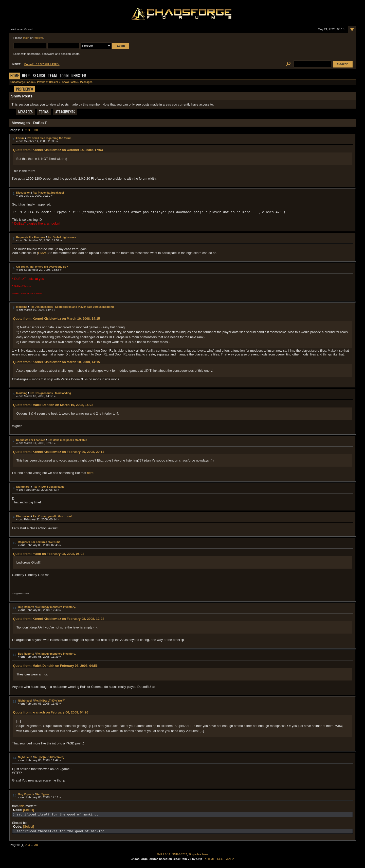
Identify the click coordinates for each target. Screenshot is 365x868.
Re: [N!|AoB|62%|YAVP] (49, 757)
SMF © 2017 (180, 854)
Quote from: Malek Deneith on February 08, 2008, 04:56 (55, 666)
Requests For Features (31, 237)
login (26, 38)
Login (64, 76)
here (90, 473)
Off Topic (22, 267)
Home (15, 76)
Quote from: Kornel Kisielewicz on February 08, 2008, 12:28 (59, 619)
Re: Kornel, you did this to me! (52, 516)
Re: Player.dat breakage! (48, 193)
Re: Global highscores (62, 237)
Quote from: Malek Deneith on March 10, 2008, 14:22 (53, 405)
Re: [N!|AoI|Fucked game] (49, 487)
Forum (20, 138)
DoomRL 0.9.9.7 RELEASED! (42, 64)
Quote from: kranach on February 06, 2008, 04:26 (51, 712)
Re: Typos (43, 794)
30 (36, 130)
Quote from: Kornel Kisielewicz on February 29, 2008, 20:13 (59, 452)
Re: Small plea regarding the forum (49, 138)
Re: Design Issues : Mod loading (50, 393)
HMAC (43, 253)
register (38, 38)
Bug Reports (26, 607)
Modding (22, 307)
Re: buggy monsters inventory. (56, 607)
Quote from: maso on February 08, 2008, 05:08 (49, 554)
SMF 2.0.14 (163, 854)
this (22, 806)
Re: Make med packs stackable (67, 440)
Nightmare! (23, 487)
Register (79, 76)
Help (26, 76)
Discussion (23, 193)
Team (52, 76)
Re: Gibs (55, 542)
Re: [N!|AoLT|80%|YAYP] (50, 701)
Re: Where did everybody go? (49, 267)
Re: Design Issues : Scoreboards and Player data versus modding (72, 307)
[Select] (29, 810)
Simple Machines (199, 854)
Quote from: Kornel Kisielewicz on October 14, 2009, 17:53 (58, 150)
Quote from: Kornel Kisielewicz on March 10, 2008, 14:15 (56, 319)
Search (39, 76)
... (32, 130)
